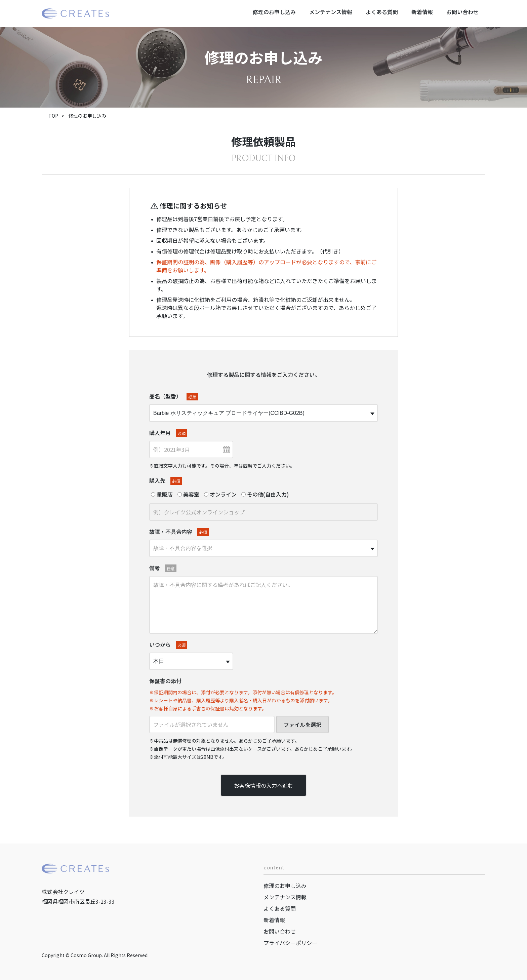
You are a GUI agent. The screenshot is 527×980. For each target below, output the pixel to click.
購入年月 (168, 433)
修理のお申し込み (274, 12)
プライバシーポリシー (290, 943)
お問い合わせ (462, 12)
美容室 (188, 494)
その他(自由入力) (265, 494)
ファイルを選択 (302, 724)
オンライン (220, 494)
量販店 (162, 494)
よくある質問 (382, 12)
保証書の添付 (165, 681)
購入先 (166, 481)
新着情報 (422, 12)
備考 (163, 568)
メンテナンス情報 (331, 12)
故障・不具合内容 (179, 532)
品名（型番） (174, 396)
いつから (168, 645)
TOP (53, 116)
